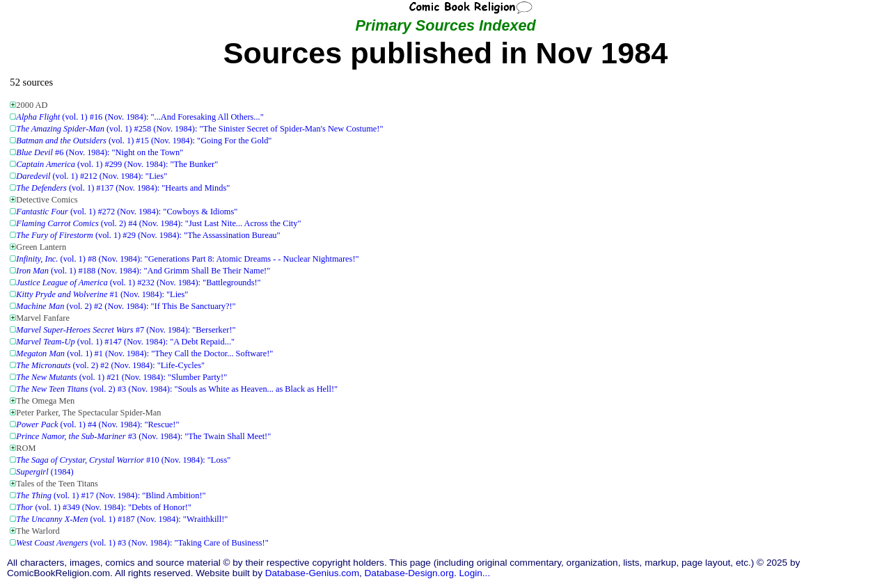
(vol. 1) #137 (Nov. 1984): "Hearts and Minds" (123, 188)
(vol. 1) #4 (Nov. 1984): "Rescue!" (97, 424)
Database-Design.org (409, 573)
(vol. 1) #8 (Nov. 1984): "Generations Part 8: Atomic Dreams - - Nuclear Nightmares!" (187, 259)
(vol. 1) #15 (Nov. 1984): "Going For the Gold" (144, 141)
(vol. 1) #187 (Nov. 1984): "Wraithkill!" (122, 519)
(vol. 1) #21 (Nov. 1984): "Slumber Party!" (121, 377)
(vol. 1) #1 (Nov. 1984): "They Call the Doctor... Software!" (144, 353)
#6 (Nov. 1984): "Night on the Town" (100, 152)
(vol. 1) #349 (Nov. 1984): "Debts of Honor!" (104, 507)
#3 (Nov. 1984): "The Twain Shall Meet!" (143, 436)
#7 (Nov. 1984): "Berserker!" (126, 330)
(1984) (45, 472)
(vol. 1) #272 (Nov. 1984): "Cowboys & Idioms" (127, 212)
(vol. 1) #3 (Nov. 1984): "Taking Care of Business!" (142, 543)
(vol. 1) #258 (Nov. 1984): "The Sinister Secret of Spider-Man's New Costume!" (199, 129)
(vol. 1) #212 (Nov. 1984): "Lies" (92, 176)
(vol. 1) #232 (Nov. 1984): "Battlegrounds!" (138, 283)
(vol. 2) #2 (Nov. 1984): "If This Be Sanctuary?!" (126, 306)
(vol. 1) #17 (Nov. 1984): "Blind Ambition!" (111, 495)
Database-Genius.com (312, 573)
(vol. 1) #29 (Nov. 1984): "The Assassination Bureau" (148, 235)
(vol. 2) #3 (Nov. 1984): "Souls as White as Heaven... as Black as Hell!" (177, 389)
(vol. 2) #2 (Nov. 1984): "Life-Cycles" (110, 365)
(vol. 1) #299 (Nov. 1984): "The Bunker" (117, 164)
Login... (475, 573)
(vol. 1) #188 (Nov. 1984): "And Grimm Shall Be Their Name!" (143, 271)
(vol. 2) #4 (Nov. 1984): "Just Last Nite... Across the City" (158, 223)
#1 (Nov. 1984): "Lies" (102, 294)
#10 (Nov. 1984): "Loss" (123, 460)
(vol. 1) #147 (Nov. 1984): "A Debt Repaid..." (125, 342)
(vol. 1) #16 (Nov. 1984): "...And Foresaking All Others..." (140, 117)
